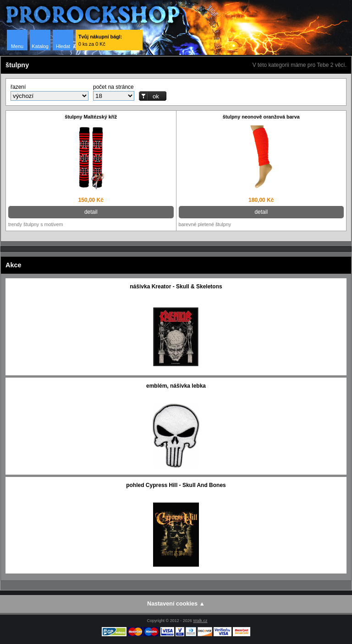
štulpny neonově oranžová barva (261, 117)
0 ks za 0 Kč (100, 40)
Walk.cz (200, 621)
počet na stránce (113, 87)
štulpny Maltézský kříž (91, 117)
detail (91, 212)
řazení (18, 87)
